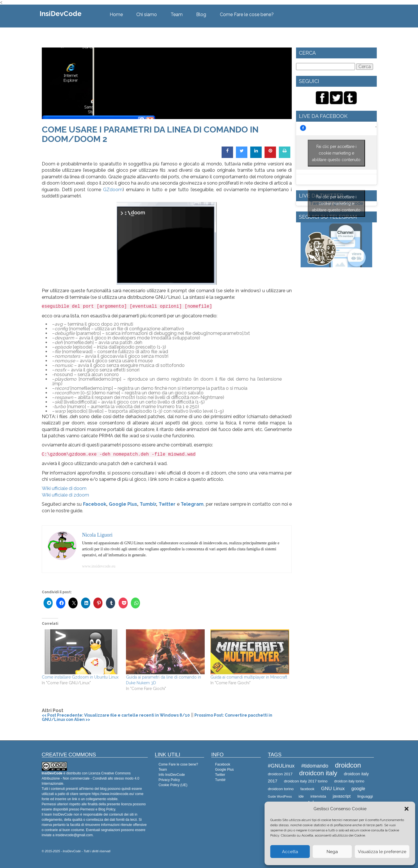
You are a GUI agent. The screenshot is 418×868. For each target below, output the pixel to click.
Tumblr (148, 504)
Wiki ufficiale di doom (64, 488)
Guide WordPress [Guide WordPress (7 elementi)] (280, 796)
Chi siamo (147, 14)
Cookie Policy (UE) (173, 785)
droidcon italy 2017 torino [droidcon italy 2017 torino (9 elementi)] (306, 781)
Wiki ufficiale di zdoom (65, 495)
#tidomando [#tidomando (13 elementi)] (315, 766)
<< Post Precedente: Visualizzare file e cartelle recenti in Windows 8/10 (116, 715)
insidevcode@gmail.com (74, 835)
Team (177, 14)
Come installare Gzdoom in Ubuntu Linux (80, 677)
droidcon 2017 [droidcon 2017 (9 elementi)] (280, 774)
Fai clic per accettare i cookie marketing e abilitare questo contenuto (336, 153)
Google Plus (123, 504)
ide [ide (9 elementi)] (301, 796)
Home (116, 14)
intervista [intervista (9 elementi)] (318, 796)
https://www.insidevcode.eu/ (113, 794)
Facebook (95, 504)
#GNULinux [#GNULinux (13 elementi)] (281, 766)
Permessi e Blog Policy (98, 809)
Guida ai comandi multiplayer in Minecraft (249, 677)
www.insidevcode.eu (99, 566)
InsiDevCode (61, 14)
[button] (407, 809)
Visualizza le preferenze (382, 852)
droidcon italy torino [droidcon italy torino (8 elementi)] (349, 781)
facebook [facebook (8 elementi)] (307, 789)
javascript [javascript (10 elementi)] (342, 796)
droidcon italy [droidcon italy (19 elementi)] (318, 773)
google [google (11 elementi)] (358, 789)
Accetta (290, 852)
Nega (332, 852)
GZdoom (113, 190)
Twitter (167, 504)
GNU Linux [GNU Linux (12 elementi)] (333, 789)
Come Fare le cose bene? (247, 14)
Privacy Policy (169, 780)
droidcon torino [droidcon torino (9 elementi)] (281, 789)
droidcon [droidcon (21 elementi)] (348, 765)
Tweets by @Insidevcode (336, 203)
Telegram (192, 504)
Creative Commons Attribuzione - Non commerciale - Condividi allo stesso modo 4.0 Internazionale (91, 778)
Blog (201, 14)
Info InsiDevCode (172, 775)
